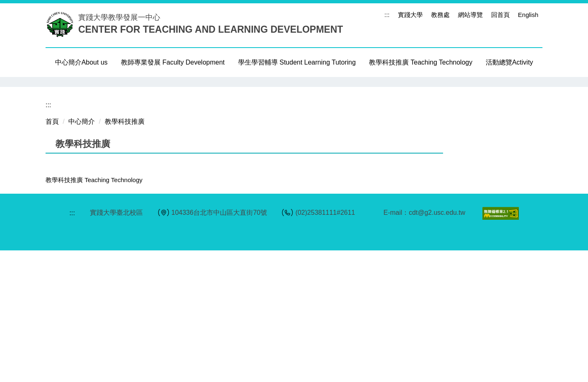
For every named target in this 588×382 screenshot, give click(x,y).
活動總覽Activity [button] (510, 62)
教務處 (440, 15)
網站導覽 (470, 15)
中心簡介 (82, 253)
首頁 (52, 253)
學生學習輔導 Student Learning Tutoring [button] (297, 62)
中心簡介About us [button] (81, 62)
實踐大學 (410, 15)
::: (387, 15)
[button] (56, 148)
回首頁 (500, 15)
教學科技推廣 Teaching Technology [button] (421, 62)
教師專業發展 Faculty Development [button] (173, 62)
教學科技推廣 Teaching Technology (94, 312)
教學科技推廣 (125, 253)
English (528, 15)
